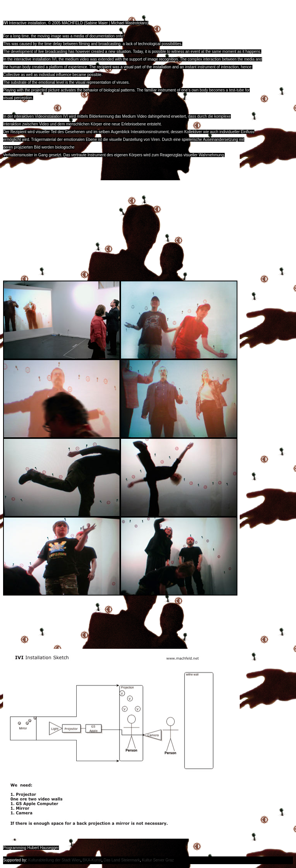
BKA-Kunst (92, 860)
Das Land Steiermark (122, 860)
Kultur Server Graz (158, 860)
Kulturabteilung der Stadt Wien (54, 860)
